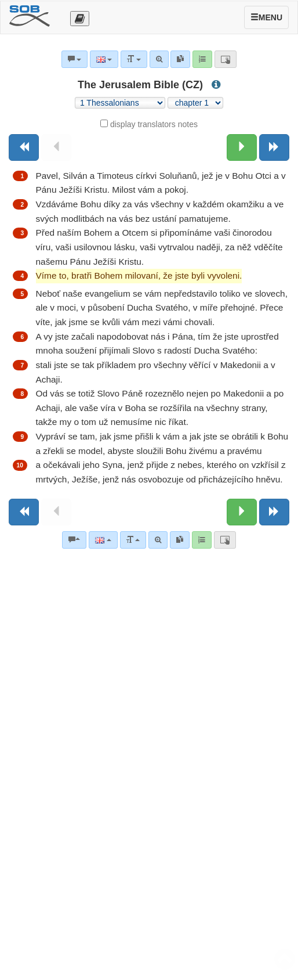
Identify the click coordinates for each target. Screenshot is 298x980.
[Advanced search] (158, 540)
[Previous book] (24, 147)
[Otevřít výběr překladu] (80, 19)
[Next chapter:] (242, 147)
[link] (180, 540)
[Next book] (274, 147)
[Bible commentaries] (74, 540)
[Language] (103, 540)
